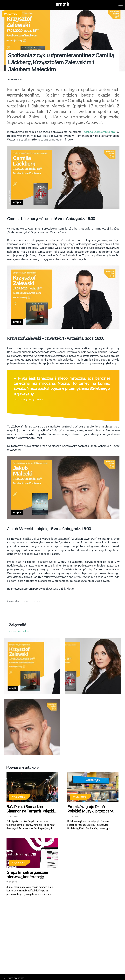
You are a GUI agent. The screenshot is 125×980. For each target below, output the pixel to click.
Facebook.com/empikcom (99, 131)
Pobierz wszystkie (19, 630)
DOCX (38, 600)
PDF (26, 600)
